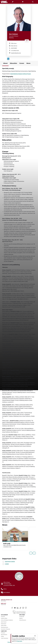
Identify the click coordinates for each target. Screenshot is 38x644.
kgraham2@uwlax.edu (16, 53)
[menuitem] (10, 617)
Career (22, 63)
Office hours (14, 43)
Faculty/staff (22, 617)
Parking (2, 636)
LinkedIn (7, 564)
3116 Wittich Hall (15, 51)
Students (21, 618)
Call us (4, 589)
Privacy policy (19, 641)
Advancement (4, 624)
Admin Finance (4, 622)
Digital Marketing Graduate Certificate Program (21, 74)
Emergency (3, 633)
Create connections (5, 638)
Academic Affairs (4, 618)
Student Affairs (4, 626)
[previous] (31, 553)
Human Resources (23, 620)
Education (13, 63)
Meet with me (14, 46)
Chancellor (3, 617)
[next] (34, 553)
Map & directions (4, 635)
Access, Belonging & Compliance (7, 620)
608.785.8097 (14, 48)
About (5, 63)
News (28, 63)
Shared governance (5, 627)
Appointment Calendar (10, 562)
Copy (27, 41)
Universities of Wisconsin (5, 629)
